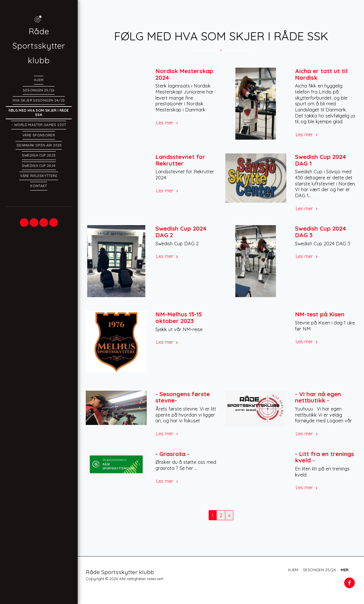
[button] (24, 223)
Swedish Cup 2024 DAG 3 (321, 232)
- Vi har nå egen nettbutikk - (318, 397)
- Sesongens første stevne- (183, 397)
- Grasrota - (172, 454)
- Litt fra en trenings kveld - (324, 457)
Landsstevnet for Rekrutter (180, 160)
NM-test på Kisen (320, 314)
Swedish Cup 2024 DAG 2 (181, 232)
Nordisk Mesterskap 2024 (184, 74)
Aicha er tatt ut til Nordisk (321, 74)
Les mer (168, 123)
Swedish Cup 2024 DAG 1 (321, 160)
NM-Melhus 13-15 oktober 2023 (179, 317)
